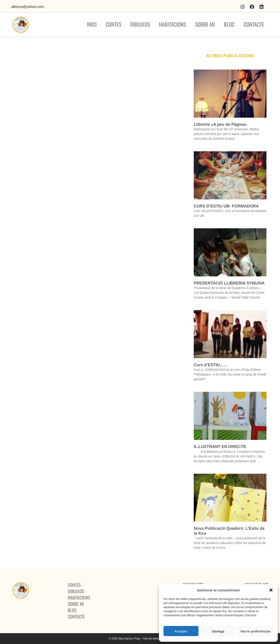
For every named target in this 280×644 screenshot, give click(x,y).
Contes (113, 24)
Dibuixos (140, 24)
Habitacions (173, 24)
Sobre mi (205, 24)
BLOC (229, 24)
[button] (271, 590)
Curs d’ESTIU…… (211, 365)
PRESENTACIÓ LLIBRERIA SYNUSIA (229, 283)
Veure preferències (255, 631)
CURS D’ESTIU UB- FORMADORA (226, 206)
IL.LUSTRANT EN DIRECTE (220, 447)
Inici (92, 24)
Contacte (254, 24)
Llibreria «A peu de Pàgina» (220, 124)
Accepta (181, 631)
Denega (218, 631)
